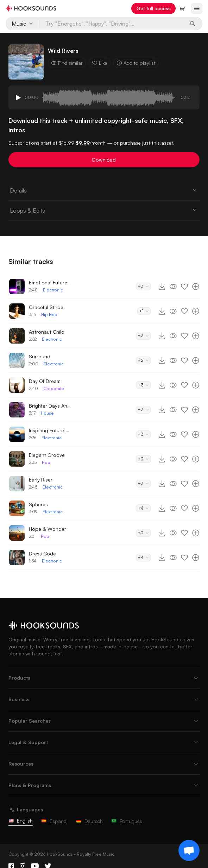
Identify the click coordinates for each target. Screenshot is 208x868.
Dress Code (42, 553)
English (21, 821)
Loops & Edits (104, 210)
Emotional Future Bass (50, 282)
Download (104, 160)
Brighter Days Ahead (50, 406)
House (47, 413)
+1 (144, 311)
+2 (143, 360)
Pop (46, 462)
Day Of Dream (45, 381)
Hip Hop (49, 315)
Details (104, 190)
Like (100, 63)
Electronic (53, 290)
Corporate (54, 388)
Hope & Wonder (48, 529)
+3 (143, 286)
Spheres (38, 504)
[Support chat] (189, 850)
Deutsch (89, 821)
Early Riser (41, 480)
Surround (40, 356)
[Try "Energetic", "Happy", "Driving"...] (112, 24)
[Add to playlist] (196, 287)
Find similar (67, 63)
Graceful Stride (46, 307)
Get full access (154, 8)
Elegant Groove (47, 455)
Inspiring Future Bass (50, 430)
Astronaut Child (47, 332)
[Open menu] (197, 8)
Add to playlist (136, 63)
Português (127, 821)
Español (54, 821)
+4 (143, 508)
